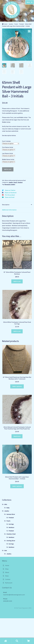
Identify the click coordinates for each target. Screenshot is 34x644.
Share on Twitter (10, 190)
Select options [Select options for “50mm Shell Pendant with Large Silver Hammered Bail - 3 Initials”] (17, 486)
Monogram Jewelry (10, 184)
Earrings (11, 524)
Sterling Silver (11, 540)
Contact (8, 579)
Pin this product (10, 195)
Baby (8, 507)
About (7, 572)
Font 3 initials (6, 141)
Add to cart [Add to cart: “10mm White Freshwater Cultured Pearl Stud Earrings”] (17, 331)
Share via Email (10, 197)
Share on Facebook (11, 192)
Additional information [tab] (9, 210)
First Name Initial (8, 147)
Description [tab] (6, 204)
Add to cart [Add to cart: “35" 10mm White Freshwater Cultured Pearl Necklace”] (17, 281)
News (7, 576)
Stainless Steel (11, 534)
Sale (6, 550)
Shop (7, 569)
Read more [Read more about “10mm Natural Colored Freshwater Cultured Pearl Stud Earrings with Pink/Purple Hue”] (17, 436)
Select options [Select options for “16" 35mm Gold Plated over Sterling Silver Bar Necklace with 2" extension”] (17, 386)
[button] (29, 31)
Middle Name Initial (8, 159)
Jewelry (11, 24)
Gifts (6, 504)
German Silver (11, 514)
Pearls (16, 24)
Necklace (11, 527)
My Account (9, 583)
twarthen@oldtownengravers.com (14, 594)
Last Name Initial (7, 153)
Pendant (22, 24)
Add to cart (8, 169)
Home (6, 24)
